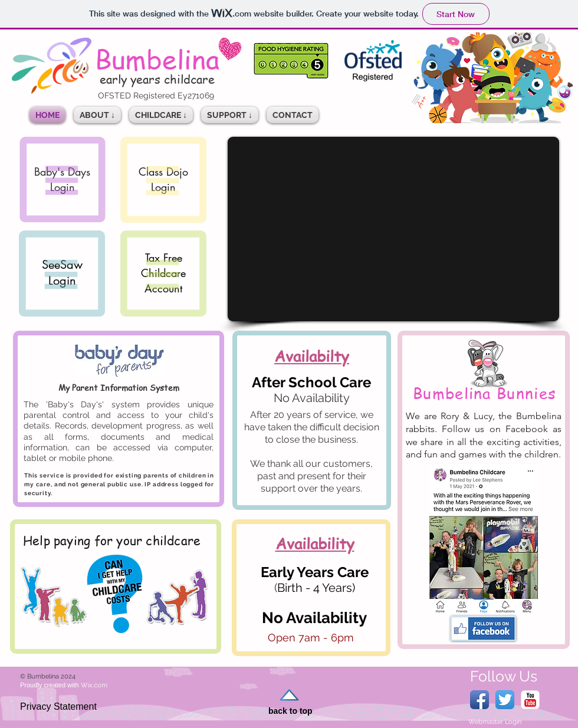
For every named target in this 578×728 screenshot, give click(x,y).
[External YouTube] (393, 229)
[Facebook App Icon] (480, 700)
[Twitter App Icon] (505, 700)
